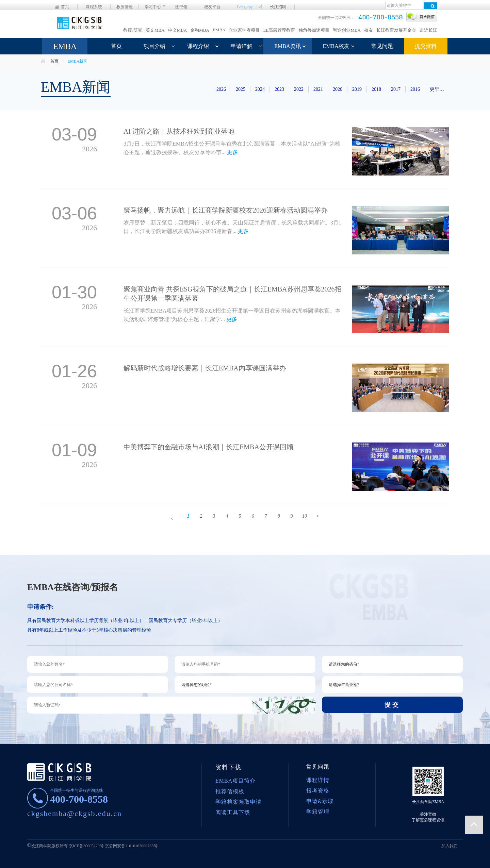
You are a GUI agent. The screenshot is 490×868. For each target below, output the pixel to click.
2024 (260, 89)
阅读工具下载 (233, 812)
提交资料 (426, 46)
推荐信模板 (230, 791)
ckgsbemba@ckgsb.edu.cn (75, 813)
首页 (65, 7)
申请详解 (242, 46)
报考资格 (318, 791)
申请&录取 (320, 801)
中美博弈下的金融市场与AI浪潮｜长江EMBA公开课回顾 (208, 447)
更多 (232, 152)
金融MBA (200, 30)
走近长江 (428, 30)
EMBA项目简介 (235, 781)
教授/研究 (133, 30)
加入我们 (450, 846)
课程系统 (94, 7)
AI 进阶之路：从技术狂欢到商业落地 (179, 131)
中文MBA (178, 30)
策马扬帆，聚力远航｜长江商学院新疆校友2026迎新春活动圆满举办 (226, 210)
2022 (299, 89)
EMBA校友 (336, 46)
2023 (279, 89)
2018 (376, 89)
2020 (338, 89)
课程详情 (318, 780)
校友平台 (212, 7)
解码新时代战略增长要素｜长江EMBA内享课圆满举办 (205, 368)
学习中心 (153, 7)
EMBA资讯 (288, 46)
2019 (357, 89)
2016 (415, 89)
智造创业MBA (347, 30)
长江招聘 (278, 7)
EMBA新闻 (78, 61)
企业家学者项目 (244, 30)
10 (305, 516)
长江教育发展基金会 (396, 30)
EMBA (219, 30)
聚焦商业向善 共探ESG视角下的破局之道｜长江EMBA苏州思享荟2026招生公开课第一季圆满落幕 (233, 294)
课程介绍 (198, 46)
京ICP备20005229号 (86, 846)
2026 (221, 89)
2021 (318, 89)
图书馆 (181, 7)
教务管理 (125, 7)
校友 (369, 30)
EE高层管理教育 (279, 30)
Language (245, 6)
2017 (396, 89)
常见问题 (382, 46)
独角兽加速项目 (314, 30)
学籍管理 (318, 812)
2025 (241, 89)
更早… (437, 89)
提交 (392, 705)
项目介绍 (154, 46)
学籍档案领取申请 (239, 802)
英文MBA (155, 30)
